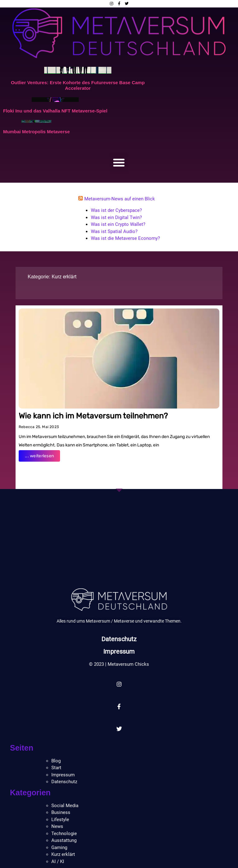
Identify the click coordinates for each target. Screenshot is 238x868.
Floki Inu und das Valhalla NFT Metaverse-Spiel (55, 111)
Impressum (119, 651)
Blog (56, 761)
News (57, 826)
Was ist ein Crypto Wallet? (118, 224)
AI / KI (58, 861)
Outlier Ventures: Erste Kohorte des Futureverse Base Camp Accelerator (78, 85)
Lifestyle (60, 820)
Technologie (64, 834)
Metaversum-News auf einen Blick (120, 199)
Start (56, 768)
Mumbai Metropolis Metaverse (36, 132)
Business (61, 812)
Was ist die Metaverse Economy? (125, 238)
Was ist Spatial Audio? (114, 231)
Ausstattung (64, 840)
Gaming (59, 847)
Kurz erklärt (64, 277)
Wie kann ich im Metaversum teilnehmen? (93, 416)
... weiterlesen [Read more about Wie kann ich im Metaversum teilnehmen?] (39, 456)
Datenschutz (119, 639)
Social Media (65, 806)
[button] (119, 162)
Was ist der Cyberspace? (116, 210)
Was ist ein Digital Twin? (116, 217)
